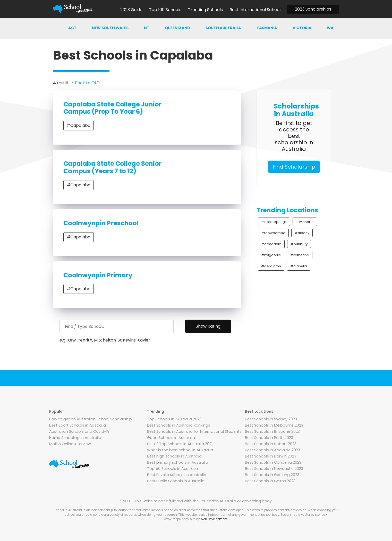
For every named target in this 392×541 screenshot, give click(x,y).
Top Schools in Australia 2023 (174, 419)
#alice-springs (274, 222)
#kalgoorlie (271, 255)
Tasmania (267, 28)
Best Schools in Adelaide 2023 (272, 450)
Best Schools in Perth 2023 (269, 438)
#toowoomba (273, 233)
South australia (223, 28)
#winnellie (305, 222)
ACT (72, 28)
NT (147, 28)
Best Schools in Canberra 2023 (273, 462)
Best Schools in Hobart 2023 (271, 444)
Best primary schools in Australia (178, 462)
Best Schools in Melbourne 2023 (274, 425)
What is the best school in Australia (180, 450)
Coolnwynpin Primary (98, 275)
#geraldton (271, 266)
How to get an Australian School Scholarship (91, 419)
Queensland (177, 28)
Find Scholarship (294, 167)
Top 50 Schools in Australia (172, 469)
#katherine (300, 255)
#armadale (271, 244)
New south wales (110, 28)
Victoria (302, 28)
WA (330, 28)
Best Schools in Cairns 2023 (270, 481)
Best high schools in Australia (174, 456)
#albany (302, 233)
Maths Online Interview (70, 444)
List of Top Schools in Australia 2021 (180, 444)
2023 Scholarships (313, 9)
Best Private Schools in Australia (177, 475)
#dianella (299, 266)
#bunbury (299, 244)
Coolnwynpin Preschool (101, 223)
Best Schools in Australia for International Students (194, 431)
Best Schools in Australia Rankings (179, 425)
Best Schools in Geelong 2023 (272, 475)
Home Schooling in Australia (75, 438)
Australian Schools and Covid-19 (79, 431)
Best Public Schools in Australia (176, 481)
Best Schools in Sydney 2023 (271, 419)
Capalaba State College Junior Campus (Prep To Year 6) (112, 108)
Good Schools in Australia (171, 438)
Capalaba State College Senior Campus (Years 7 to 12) (112, 167)
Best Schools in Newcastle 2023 (274, 469)
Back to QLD (87, 83)
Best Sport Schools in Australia (78, 425)
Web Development (214, 519)
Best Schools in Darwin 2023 (271, 456)
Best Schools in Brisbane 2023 (272, 431)
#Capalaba (79, 125)
